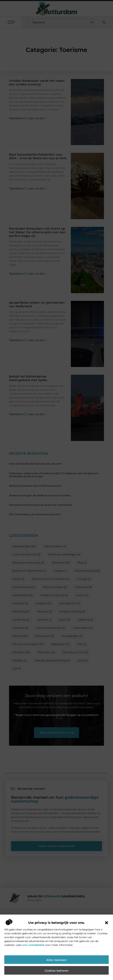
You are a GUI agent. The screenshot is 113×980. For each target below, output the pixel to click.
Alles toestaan (56, 960)
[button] (107, 923)
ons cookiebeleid (33, 945)
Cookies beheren (57, 971)
